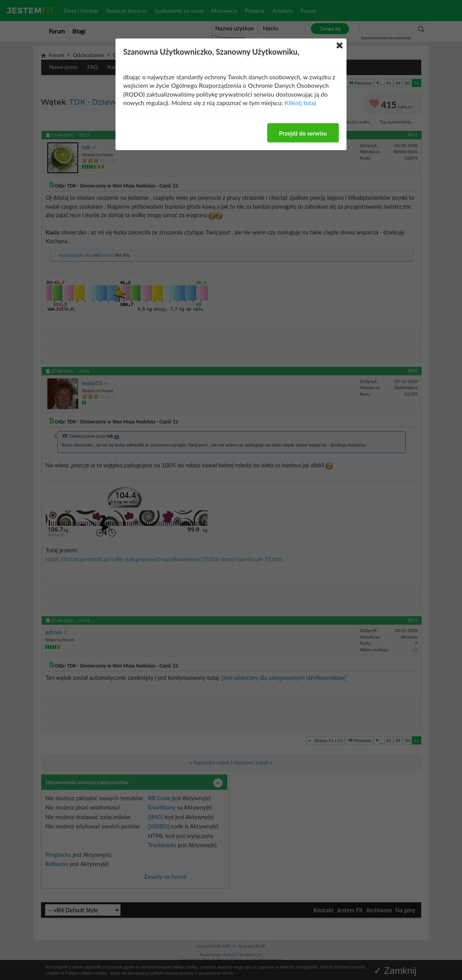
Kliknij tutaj (300, 103)
